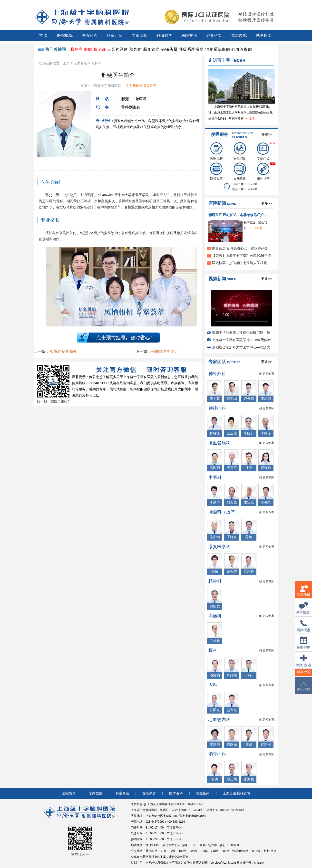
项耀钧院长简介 (63, 351)
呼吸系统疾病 (191, 49)
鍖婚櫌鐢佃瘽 (303, 629)
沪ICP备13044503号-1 (189, 804)
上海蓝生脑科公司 (236, 793)
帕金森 (100, 49)
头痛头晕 (169, 49)
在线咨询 (240, 172)
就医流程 (216, 151)
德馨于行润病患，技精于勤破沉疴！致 (241, 333)
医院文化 (189, 35)
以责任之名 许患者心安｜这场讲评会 (240, 248)
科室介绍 (115, 35)
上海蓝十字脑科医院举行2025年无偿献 (241, 340)
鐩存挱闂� (303, 675)
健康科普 (214, 35)
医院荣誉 (149, 793)
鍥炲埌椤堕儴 (303, 690)
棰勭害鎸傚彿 (303, 646)
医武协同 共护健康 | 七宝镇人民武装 (239, 263)
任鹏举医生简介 (165, 351)
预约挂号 (263, 172)
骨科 (95, 63)
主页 (66, 63)
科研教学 (164, 35)
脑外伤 (136, 49)
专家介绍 (80, 63)
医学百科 (176, 793)
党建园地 (239, 35)
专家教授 (96, 793)
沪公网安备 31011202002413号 (224, 810)
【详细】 (258, 228)
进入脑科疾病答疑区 (141, 86)
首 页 (43, 35)
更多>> (267, 134)
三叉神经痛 (118, 49)
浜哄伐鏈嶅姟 (303, 594)
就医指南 (264, 35)
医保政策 (216, 172)
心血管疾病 (242, 49)
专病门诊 (263, 151)
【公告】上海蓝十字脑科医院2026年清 (241, 256)
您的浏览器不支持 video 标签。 (241, 306)
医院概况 (65, 35)
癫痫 (88, 49)
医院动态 (90, 35)
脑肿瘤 (76, 49)
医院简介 (69, 793)
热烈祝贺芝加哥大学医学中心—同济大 (241, 347)
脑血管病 (151, 49)
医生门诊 (240, 151)
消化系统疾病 (218, 49)
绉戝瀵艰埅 (303, 664)
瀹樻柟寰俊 (303, 611)
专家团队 (139, 35)
